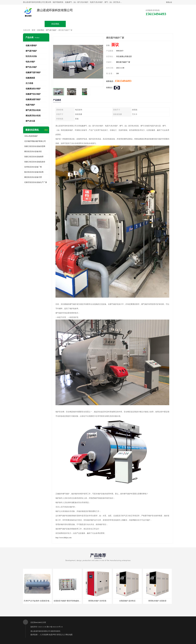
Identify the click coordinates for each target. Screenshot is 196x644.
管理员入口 (61, 635)
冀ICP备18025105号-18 (55, 627)
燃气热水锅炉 (31, 67)
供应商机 (55, 24)
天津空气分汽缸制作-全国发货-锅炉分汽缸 (40, 601)
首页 (33, 30)
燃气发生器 (30, 121)
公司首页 (34, 24)
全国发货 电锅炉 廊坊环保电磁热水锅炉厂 (70, 601)
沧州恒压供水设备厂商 (33, 167)
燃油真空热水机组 (33, 116)
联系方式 (162, 24)
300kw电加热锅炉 (31, 136)
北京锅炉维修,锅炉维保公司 (35, 141)
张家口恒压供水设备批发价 (35, 162)
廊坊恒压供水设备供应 (33, 152)
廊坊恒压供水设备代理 (33, 177)
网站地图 (69, 635)
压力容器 (29, 83)
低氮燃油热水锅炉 (33, 89)
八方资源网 (44, 635)
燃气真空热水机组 (33, 110)
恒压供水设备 (31, 56)
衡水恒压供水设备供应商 (34, 172)
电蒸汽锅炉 (30, 105)
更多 (46, 130)
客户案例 (141, 24)
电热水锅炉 (30, 62)
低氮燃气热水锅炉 (33, 94)
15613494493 (123, 81)
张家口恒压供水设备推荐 (34, 157)
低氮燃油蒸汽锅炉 (33, 99)
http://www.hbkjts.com (63, 538)
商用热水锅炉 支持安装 (97, 601)
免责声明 (52, 635)
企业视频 (77, 24)
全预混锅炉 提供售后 (127, 601)
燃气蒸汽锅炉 (51, 30)
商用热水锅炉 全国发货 (157, 601)
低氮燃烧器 (30, 78)
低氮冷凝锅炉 (31, 46)
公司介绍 (98, 24)
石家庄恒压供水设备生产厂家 (36, 182)
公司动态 (119, 24)
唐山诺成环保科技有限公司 (40, 631)
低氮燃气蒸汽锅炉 (33, 72)
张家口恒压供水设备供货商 (35, 146)
